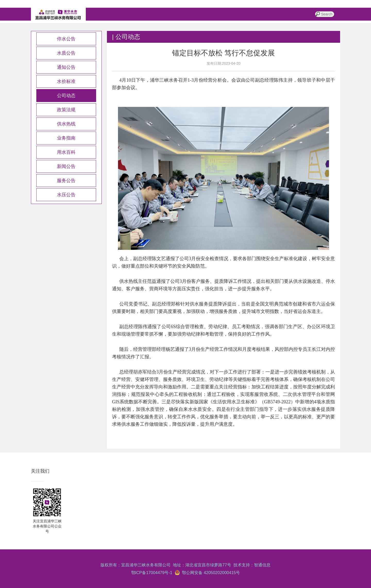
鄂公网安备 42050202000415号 (210, 573)
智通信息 (262, 565)
